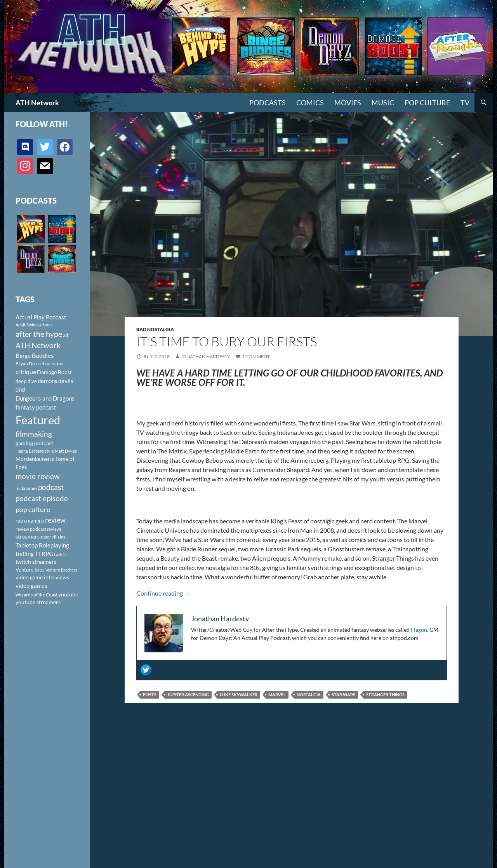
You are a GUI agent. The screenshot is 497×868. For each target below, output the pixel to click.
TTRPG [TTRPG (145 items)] (44, 554)
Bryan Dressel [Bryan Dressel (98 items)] (30, 363)
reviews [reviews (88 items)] (54, 529)
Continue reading (163, 593)
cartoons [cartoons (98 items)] (54, 363)
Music (383, 103)
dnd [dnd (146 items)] (20, 389)
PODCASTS (268, 103)
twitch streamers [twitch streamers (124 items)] (36, 562)
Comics (310, 103)
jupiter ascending (188, 695)
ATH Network (37, 103)
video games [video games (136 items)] (31, 586)
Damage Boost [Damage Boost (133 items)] (54, 372)
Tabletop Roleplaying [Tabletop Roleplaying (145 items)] (42, 545)
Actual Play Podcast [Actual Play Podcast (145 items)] (41, 317)
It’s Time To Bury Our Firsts (227, 341)
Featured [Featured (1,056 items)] (38, 420)
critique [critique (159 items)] (26, 372)
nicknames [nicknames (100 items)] (26, 488)
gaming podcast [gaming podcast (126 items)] (34, 443)
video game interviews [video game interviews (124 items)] (42, 577)
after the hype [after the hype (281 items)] (39, 334)
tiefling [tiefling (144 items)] (25, 554)
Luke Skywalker (239, 695)
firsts (150, 695)
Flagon (419, 630)
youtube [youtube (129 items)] (68, 594)
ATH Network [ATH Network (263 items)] (38, 345)
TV (465, 103)
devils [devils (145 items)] (66, 381)
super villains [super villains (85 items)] (53, 537)
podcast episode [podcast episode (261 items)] (42, 498)
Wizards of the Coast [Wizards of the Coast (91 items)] (36, 595)
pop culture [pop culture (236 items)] (33, 509)
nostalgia (309, 695)
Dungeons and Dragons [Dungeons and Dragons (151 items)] (45, 398)
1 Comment (256, 356)
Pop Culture (427, 103)
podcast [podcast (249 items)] (51, 487)
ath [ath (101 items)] (66, 335)
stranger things (385, 695)
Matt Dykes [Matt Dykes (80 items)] (66, 451)
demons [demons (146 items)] (48, 381)
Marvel (277, 695)
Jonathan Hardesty (205, 356)
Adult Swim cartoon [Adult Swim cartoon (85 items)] (34, 325)
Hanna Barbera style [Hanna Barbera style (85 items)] (35, 451)
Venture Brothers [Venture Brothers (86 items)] (61, 570)
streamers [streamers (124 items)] (28, 536)
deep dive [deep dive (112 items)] (26, 381)
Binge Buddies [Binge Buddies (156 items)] (35, 356)
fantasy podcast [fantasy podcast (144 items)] (36, 407)
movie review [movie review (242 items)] (38, 476)
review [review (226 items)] (55, 520)
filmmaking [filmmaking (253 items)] (34, 434)
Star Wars (343, 695)
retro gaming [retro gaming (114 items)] (30, 521)
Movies (348, 103)
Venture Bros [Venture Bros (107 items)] (30, 570)
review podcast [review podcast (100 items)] (31, 529)
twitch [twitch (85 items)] (60, 554)
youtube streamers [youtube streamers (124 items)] (38, 602)
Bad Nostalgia (155, 329)
